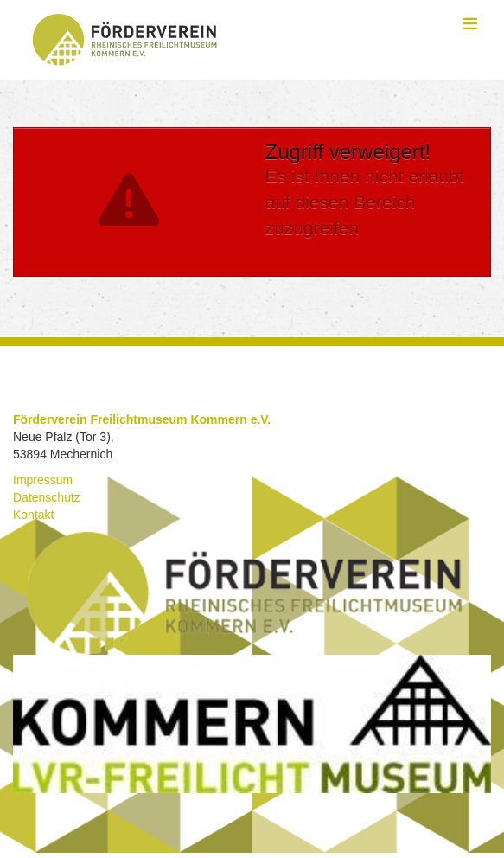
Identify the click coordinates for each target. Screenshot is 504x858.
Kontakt (33, 515)
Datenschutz (47, 497)
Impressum (43, 480)
